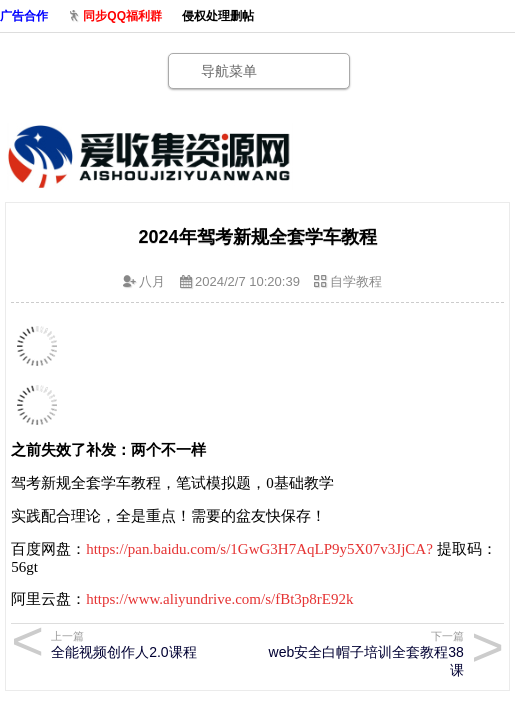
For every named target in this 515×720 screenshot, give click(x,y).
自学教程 (356, 281)
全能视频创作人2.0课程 (149, 644)
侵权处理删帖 (218, 16)
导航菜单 (229, 71)
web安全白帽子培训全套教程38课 (365, 653)
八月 (152, 281)
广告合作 (24, 16)
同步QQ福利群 (122, 16)
